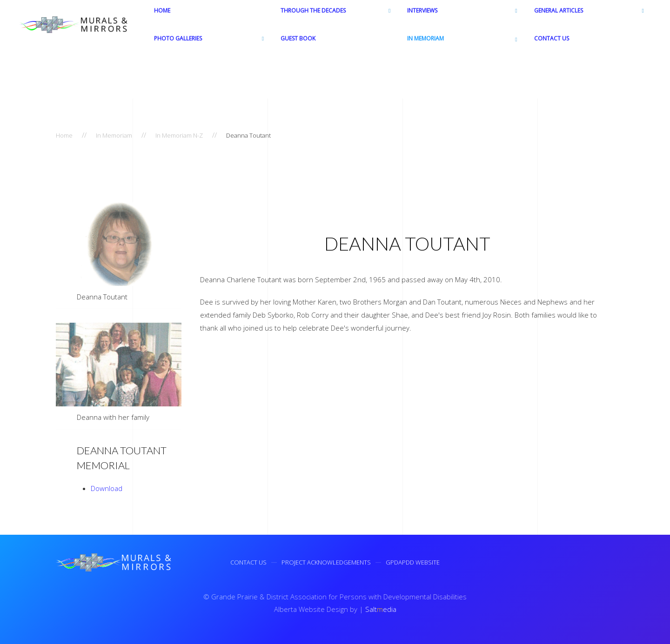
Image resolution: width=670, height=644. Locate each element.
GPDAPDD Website (413, 564)
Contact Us (248, 564)
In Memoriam (114, 135)
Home (64, 135)
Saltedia (379, 609)
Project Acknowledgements (326, 564)
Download (107, 488)
